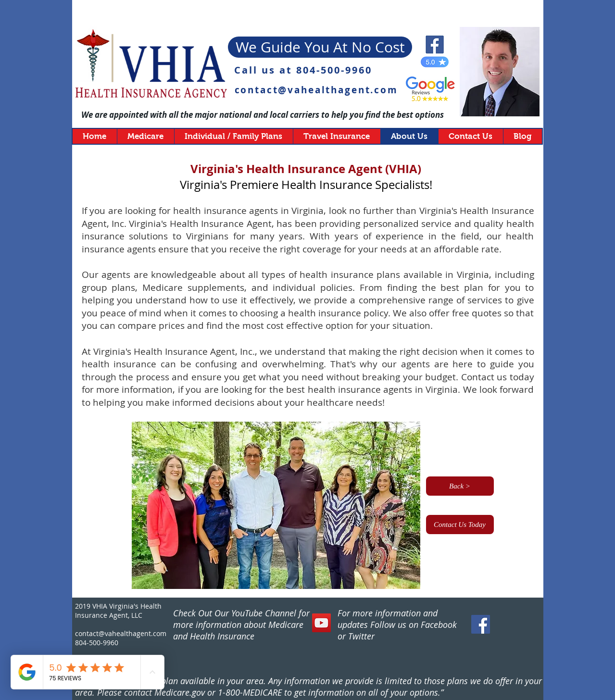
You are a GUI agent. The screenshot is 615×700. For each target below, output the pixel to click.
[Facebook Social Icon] (481, 624)
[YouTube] (321, 623)
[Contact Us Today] (460, 525)
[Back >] (460, 486)
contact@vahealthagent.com (316, 90)
